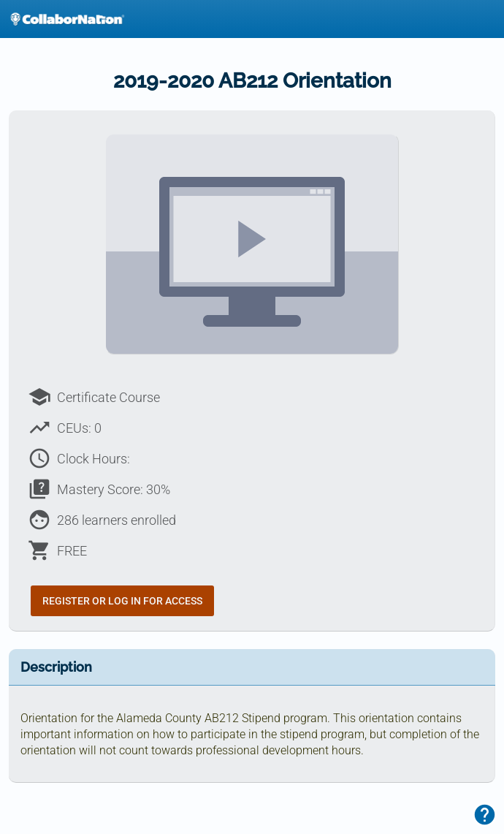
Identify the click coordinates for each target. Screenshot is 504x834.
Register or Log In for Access (122, 601)
